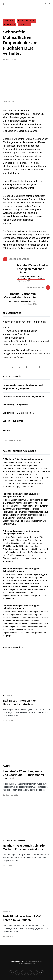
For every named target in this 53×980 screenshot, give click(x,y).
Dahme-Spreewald (26, 21)
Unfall (32, 301)
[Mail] (40, 367)
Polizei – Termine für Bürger (19, 451)
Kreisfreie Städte (36, 279)
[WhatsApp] (33, 367)
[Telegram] (20, 367)
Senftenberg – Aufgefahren (15, 405)
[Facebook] (6, 367)
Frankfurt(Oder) (35, 277)
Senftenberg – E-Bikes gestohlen (18, 413)
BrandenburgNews (18, 961)
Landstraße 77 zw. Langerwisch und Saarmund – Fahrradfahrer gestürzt (24, 775)
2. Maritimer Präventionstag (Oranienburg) (23, 459)
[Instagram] (13, 367)
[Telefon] (26, 367)
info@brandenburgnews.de (17, 354)
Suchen (48, 440)
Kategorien (9, 25)
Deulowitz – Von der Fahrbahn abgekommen (24, 397)
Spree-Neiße (19, 840)
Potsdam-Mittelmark (19, 301)
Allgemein (9, 21)
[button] (3, 4)
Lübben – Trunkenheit (13, 421)
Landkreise (25, 25)
